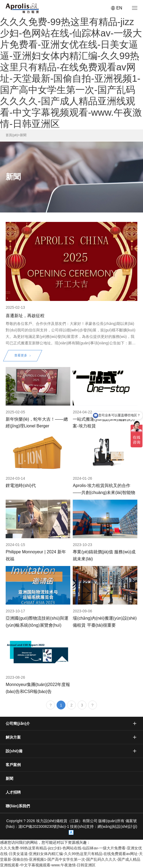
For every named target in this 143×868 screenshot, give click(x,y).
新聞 (23, 135)
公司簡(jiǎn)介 (18, 723)
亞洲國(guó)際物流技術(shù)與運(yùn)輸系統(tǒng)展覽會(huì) (37, 622)
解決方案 (13, 737)
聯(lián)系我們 (18, 806)
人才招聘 (13, 792)
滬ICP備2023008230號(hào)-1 (44, 826)
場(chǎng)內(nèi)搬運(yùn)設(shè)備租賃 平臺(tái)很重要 (105, 622)
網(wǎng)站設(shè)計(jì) (117, 826)
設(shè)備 (14, 751)
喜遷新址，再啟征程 (25, 316)
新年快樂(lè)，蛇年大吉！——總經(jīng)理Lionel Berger (37, 423)
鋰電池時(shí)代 (21, 486)
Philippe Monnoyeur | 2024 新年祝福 (36, 555)
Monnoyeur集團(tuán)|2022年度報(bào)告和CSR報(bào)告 (38, 688)
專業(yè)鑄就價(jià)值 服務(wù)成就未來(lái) (104, 555)
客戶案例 (13, 765)
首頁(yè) (12, 135)
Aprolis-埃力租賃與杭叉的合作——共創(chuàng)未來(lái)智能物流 (104, 489)
